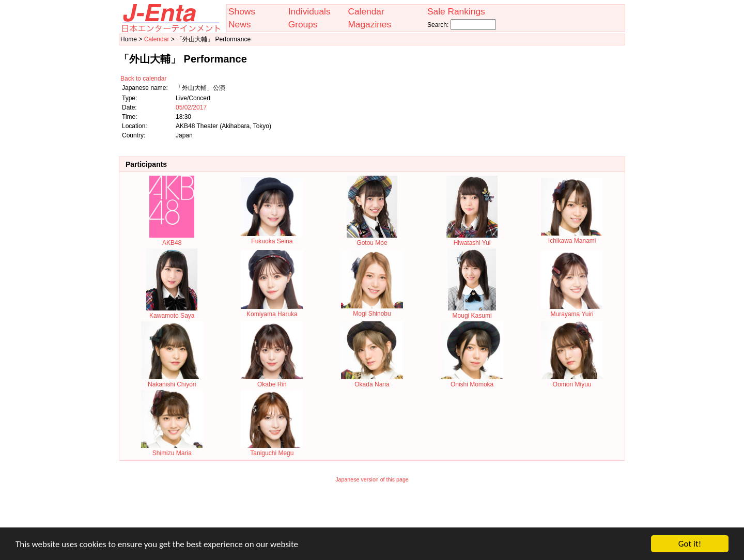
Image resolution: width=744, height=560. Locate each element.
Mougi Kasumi (472, 312)
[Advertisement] (372, 512)
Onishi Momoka (472, 381)
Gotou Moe (372, 239)
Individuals (309, 11)
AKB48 (172, 239)
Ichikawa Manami (572, 237)
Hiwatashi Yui (472, 239)
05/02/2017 (191, 107)
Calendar (366, 11)
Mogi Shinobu (372, 310)
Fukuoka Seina (272, 238)
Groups (303, 24)
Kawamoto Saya (172, 312)
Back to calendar (143, 79)
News (239, 24)
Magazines (369, 24)
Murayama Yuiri (572, 310)
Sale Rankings (456, 11)
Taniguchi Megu (272, 449)
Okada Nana (372, 381)
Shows (242, 11)
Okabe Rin (272, 381)
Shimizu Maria (172, 449)
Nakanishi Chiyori (172, 381)
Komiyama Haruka (272, 310)
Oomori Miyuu (572, 381)
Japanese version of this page (372, 479)
